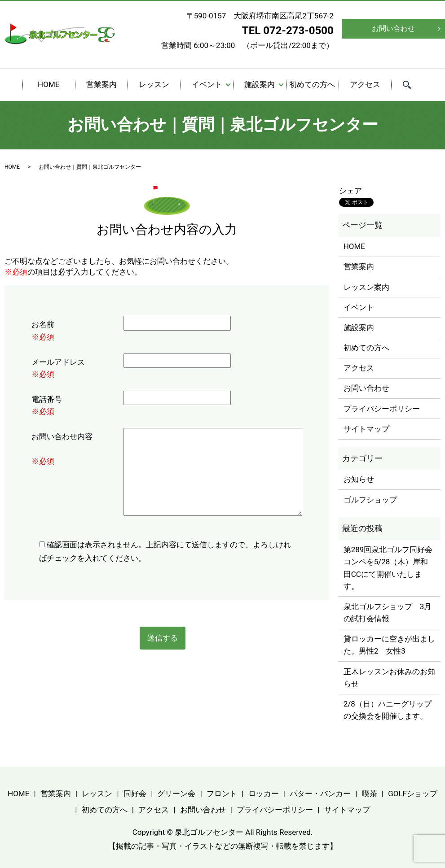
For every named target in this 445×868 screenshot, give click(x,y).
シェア (350, 191)
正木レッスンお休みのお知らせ (389, 678)
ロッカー (264, 794)
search (412, 86)
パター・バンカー (320, 794)
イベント (207, 84)
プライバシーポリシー (382, 409)
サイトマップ (366, 429)
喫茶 (370, 794)
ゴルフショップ (370, 500)
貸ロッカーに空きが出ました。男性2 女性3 (389, 645)
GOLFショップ (413, 794)
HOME (48, 84)
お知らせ (359, 479)
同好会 (135, 794)
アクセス (365, 84)
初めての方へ (312, 84)
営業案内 (101, 84)
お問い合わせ (393, 28)
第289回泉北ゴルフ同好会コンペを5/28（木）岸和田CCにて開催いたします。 (388, 568)
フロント (222, 794)
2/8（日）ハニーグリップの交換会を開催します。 (388, 710)
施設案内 (260, 84)
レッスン (154, 84)
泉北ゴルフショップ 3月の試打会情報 (388, 613)
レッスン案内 (366, 287)
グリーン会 (176, 794)
